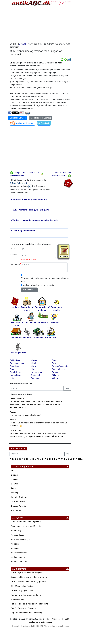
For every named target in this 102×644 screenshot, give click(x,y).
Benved (15, 484)
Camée (14, 479)
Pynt (54, 360)
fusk (13, 470)
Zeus (13, 488)
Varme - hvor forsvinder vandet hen (27, 595)
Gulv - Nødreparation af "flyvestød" (27, 522)
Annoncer (56, 619)
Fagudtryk (14, 366)
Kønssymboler (18, 599)
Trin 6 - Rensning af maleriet (24, 608)
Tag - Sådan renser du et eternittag (27, 613)
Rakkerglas (16, 510)
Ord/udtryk (36, 375)
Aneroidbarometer (19, 553)
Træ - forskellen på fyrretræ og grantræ (28, 582)
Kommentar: (14, 264)
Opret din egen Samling (41, 118)
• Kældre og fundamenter (23, 231)
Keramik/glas (16, 375)
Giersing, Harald (18, 502)
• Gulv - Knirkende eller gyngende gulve (30, 210)
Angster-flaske (18, 535)
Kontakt (65, 619)
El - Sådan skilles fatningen (23, 586)
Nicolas (13, 412)
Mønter (34, 369)
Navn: (13, 248)
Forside (23, 44)
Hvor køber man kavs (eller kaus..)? (26, 415)
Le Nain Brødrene (19, 497)
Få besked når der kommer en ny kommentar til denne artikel (45, 280)
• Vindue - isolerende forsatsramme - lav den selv (35, 220)
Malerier (35, 360)
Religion (56, 363)
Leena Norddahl (17, 398)
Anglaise (15, 544)
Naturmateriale (38, 372)
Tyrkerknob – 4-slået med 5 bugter (26, 526)
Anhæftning (16, 531)
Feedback (45, 123)
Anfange (15, 548)
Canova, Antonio (18, 506)
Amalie (13, 420)
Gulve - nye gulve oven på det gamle (27, 573)
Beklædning (15, 360)
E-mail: (13, 255)
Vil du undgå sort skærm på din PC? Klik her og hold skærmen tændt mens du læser (36, 64)
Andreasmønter (18, 557)
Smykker (56, 372)
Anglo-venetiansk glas (21, 539)
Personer (35, 378)
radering (15, 493)
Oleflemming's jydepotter (22, 591)
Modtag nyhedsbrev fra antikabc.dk (38, 285)
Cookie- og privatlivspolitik (40, 622)
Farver (13, 369)
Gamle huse (15, 372)
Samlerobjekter (59, 369)
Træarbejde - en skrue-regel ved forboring (30, 604)
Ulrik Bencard (16, 431)
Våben (55, 378)
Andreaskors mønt (19, 562)
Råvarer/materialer (60, 366)
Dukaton (15, 475)
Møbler (34, 366)
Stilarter (55, 375)
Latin (12, 378)
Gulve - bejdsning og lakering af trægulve (29, 577)
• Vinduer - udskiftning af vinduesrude (29, 200)
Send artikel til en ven (24, 123)
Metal (33, 363)
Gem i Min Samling (18, 118)
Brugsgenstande (17, 363)
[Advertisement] (40, 24)
